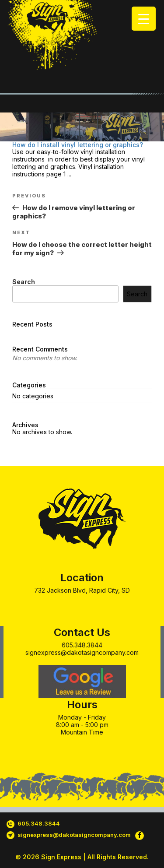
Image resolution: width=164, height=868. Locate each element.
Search (24, 282)
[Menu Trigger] (144, 19)
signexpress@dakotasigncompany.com (82, 652)
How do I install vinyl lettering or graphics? (78, 145)
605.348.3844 (82, 645)
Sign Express (61, 857)
